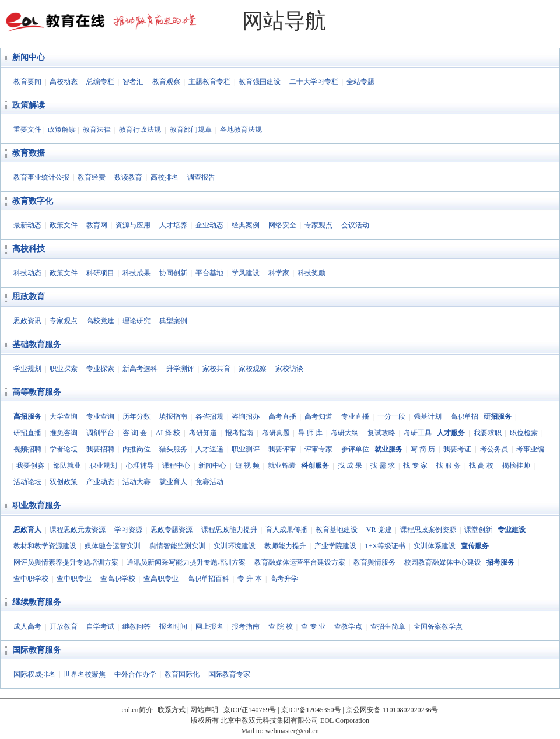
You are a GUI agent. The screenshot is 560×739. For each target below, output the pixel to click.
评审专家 (318, 449)
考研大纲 (345, 433)
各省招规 (209, 416)
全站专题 (360, 82)
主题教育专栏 (209, 82)
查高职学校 (118, 579)
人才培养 (173, 225)
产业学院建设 (335, 546)
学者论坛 (64, 449)
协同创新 (173, 273)
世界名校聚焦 (85, 674)
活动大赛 (136, 482)
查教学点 (348, 626)
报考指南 (239, 433)
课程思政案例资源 (428, 530)
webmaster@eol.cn (292, 731)
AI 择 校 (168, 433)
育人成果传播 (286, 530)
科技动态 (27, 273)
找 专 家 (415, 465)
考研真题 (276, 433)
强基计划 (428, 416)
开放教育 (64, 626)
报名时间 (173, 626)
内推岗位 (136, 449)
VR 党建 (379, 530)
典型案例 (173, 321)
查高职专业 (161, 579)
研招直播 (27, 433)
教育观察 (166, 82)
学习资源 (128, 530)
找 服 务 (449, 465)
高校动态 (64, 82)
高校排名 (164, 177)
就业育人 (173, 482)
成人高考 (27, 626)
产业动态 (100, 482)
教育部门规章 (191, 129)
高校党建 (100, 321)
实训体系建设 (435, 546)
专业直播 (355, 416)
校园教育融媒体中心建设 (443, 562)
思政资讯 (27, 321)
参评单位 (355, 449)
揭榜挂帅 (516, 465)
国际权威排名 (34, 674)
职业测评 (246, 449)
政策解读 (29, 105)
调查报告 (201, 177)
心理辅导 (140, 465)
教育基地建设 (337, 530)
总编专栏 (100, 82)
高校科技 (29, 249)
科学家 (279, 273)
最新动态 (27, 225)
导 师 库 (310, 433)
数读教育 (128, 177)
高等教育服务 (37, 392)
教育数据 (29, 153)
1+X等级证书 (385, 546)
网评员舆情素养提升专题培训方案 (66, 562)
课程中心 (176, 465)
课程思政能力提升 (229, 530)
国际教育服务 (37, 650)
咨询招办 (246, 416)
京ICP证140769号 (250, 710)
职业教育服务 (37, 505)
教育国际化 (182, 674)
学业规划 (27, 369)
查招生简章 (388, 626)
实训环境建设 (235, 546)
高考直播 (282, 416)
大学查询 (64, 416)
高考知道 (318, 416)
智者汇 (133, 82)
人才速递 (209, 449)
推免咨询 (64, 433)
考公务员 (494, 449)
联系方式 (171, 710)
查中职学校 (31, 579)
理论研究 (136, 321)
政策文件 (64, 225)
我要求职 (488, 433)
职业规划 (103, 465)
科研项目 (100, 273)
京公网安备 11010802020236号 (392, 710)
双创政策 (64, 482)
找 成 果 (350, 465)
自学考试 (100, 626)
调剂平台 (100, 433)
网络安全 (282, 225)
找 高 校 (481, 465)
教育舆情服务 (374, 562)
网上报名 (209, 626)
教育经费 (92, 177)
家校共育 (216, 369)
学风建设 (246, 273)
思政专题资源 (171, 530)
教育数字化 (33, 201)
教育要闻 (27, 82)
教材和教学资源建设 (45, 546)
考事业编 (530, 449)
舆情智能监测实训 (177, 546)
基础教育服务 (37, 344)
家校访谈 (289, 369)
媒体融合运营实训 (113, 546)
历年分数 (136, 416)
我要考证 (457, 449)
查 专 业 (313, 626)
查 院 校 (281, 626)
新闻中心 (29, 57)
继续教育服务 (37, 602)
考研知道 (203, 433)
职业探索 (64, 369)
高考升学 (284, 579)
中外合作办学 (135, 674)
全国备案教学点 (438, 626)
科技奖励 (311, 273)
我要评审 (282, 449)
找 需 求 (383, 465)
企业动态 (209, 225)
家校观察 (253, 369)
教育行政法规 (140, 129)
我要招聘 (100, 449)
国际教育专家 (229, 674)
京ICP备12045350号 (311, 710)
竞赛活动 (209, 482)
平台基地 (209, 273)
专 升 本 (250, 579)
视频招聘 (27, 449)
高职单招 (464, 416)
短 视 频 (247, 465)
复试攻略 (381, 433)
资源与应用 (133, 225)
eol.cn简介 (137, 710)
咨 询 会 (135, 433)
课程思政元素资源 (78, 530)
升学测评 (180, 369)
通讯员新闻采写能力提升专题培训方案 (186, 562)
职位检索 (524, 433)
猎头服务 (173, 449)
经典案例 (246, 225)
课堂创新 (478, 530)
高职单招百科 (208, 579)
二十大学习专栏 (314, 82)
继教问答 (136, 626)
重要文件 (27, 129)
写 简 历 (423, 449)
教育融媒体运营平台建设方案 (300, 562)
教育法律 (97, 129)
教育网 (97, 225)
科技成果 (136, 273)
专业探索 (100, 369)
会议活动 (355, 225)
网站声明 (204, 710)
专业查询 (100, 416)
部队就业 (67, 465)
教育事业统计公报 (41, 177)
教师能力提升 (285, 546)
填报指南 (173, 416)
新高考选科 (140, 369)
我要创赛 (30, 465)
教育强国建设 (260, 82)
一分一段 (391, 416)
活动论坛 (27, 482)
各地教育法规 (241, 129)
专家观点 (318, 225)
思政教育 (29, 297)
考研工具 (418, 433)
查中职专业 (74, 579)
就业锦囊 (282, 465)
